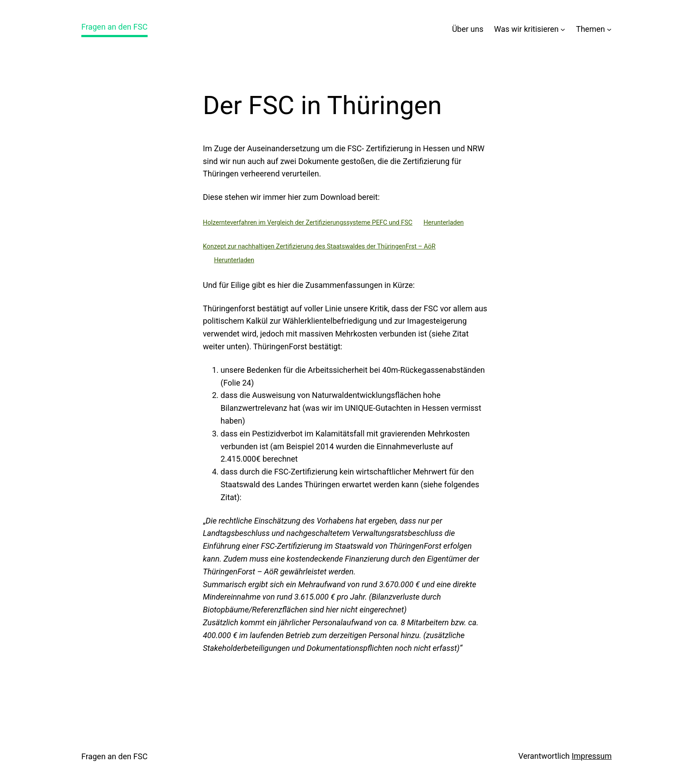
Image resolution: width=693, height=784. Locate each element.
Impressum (592, 756)
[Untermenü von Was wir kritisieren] (563, 29)
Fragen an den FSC (114, 27)
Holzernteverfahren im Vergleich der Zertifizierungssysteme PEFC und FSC (308, 223)
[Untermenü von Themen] (609, 29)
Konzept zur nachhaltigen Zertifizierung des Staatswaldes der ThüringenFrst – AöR (319, 247)
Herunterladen (444, 223)
